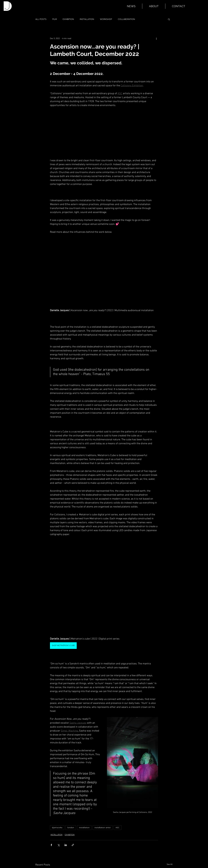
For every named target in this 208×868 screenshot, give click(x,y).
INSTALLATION (87, 19)
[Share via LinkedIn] (66, 845)
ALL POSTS (41, 19)
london (71, 827)
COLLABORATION (126, 19)
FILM (55, 19)
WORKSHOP (106, 19)
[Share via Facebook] (51, 845)
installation (84, 827)
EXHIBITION (68, 19)
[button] (169, 19)
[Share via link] (73, 845)
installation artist (103, 827)
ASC (118, 827)
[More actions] (156, 38)
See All (170, 864)
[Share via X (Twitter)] (58, 845)
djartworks (57, 827)
